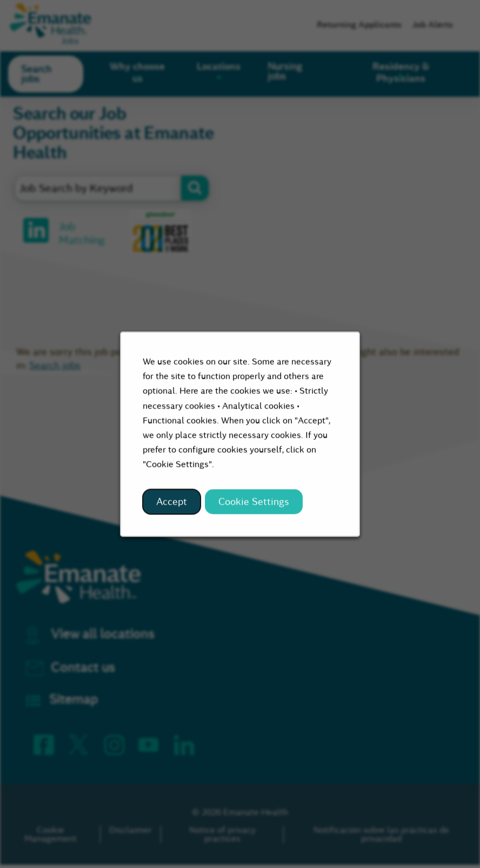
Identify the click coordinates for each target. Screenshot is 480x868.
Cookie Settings (253, 507)
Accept (175, 507)
